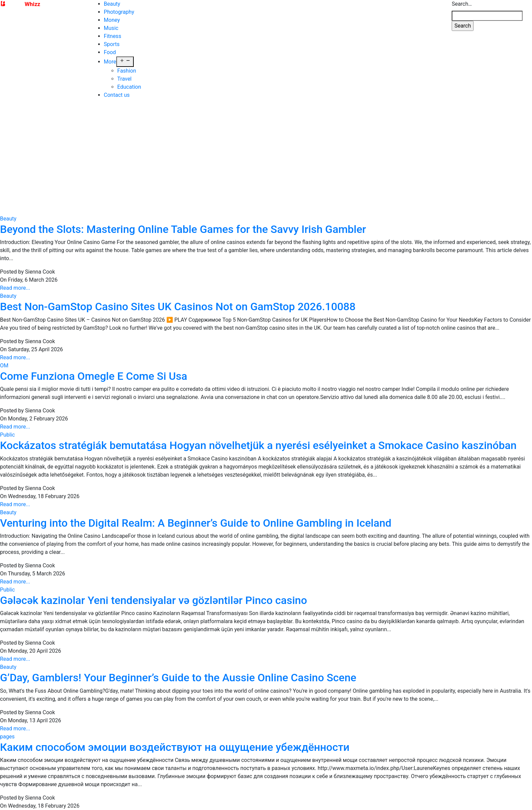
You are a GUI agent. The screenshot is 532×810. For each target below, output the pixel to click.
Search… (462, 4)
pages (7, 728)
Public (7, 427)
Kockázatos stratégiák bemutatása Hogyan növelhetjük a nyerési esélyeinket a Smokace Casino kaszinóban (258, 437)
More (110, 62)
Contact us (117, 95)
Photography (119, 12)
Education (129, 87)
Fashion (127, 71)
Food (110, 52)
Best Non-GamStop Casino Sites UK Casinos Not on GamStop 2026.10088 (178, 298)
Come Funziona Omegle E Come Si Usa (94, 368)
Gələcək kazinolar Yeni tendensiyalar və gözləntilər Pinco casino (154, 592)
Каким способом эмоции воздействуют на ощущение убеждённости (175, 739)
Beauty (112, 4)
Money (112, 20)
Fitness (113, 36)
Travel (125, 79)
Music (111, 28)
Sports (112, 44)
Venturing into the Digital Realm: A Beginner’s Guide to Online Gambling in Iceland (196, 515)
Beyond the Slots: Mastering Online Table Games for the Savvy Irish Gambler (183, 221)
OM (4, 357)
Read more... (15, 280)
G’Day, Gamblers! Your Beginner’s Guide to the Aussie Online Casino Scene (178, 670)
